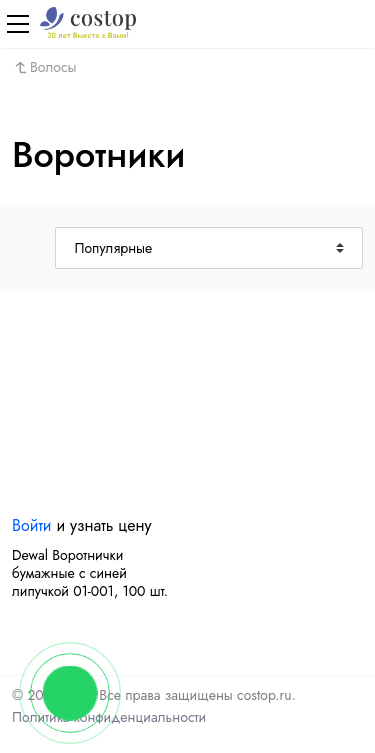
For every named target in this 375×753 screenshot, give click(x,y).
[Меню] (18, 24)
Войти (32, 525)
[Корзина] (357, 24)
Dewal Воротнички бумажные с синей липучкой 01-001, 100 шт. (90, 573)
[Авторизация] (323, 24)
